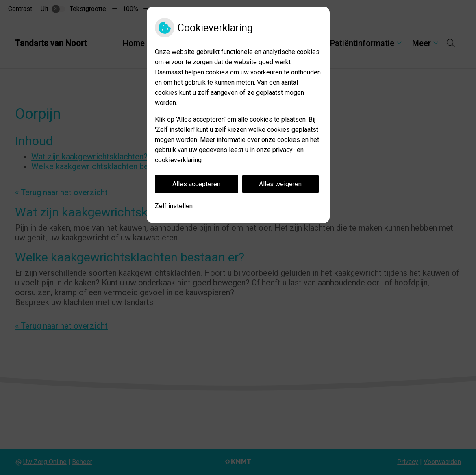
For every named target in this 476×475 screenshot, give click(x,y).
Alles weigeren (280, 184)
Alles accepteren (196, 184)
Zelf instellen (174, 206)
